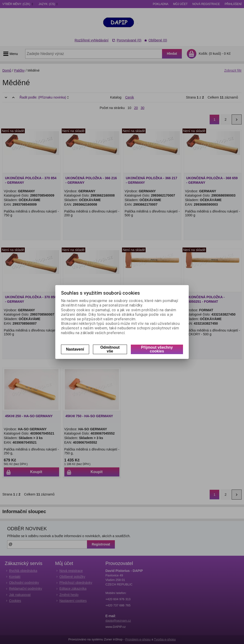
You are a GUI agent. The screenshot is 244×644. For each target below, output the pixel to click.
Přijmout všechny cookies (157, 349)
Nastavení (75, 349)
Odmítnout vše (110, 349)
